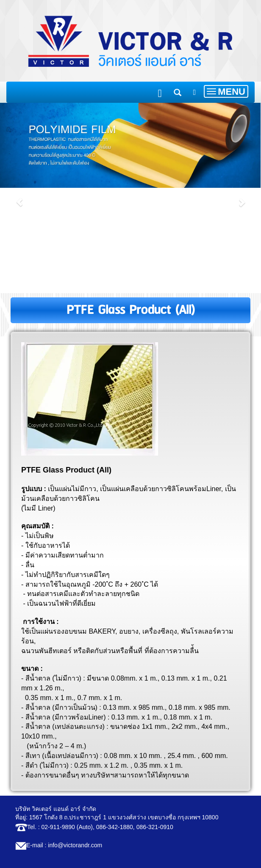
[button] (19, 198)
